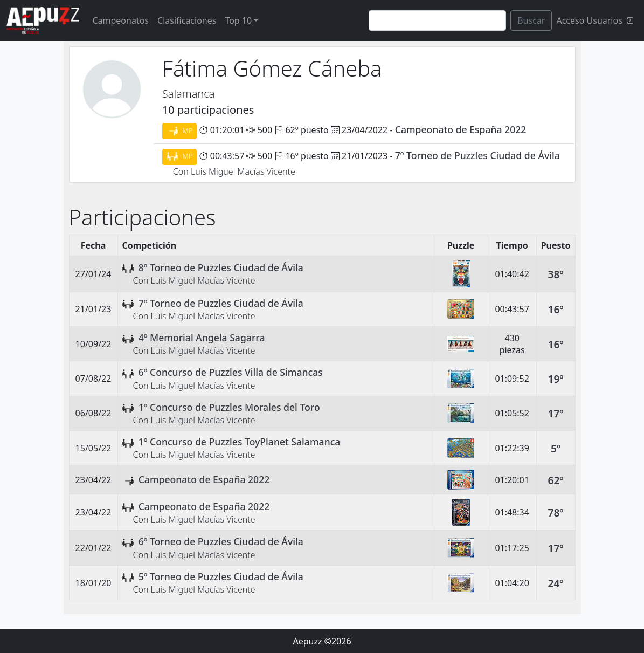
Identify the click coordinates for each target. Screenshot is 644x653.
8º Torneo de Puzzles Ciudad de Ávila (221, 267)
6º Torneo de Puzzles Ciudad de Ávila (221, 541)
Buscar (531, 20)
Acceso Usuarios (595, 20)
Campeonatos (120, 20)
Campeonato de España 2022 (461, 129)
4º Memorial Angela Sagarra (202, 338)
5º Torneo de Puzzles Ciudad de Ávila (221, 576)
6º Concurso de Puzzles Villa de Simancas (231, 372)
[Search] (437, 20)
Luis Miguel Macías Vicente (243, 171)
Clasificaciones (187, 20)
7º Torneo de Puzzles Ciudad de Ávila (477, 155)
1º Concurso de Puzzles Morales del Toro (229, 407)
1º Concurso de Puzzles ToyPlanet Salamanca (240, 442)
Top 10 (238, 20)
